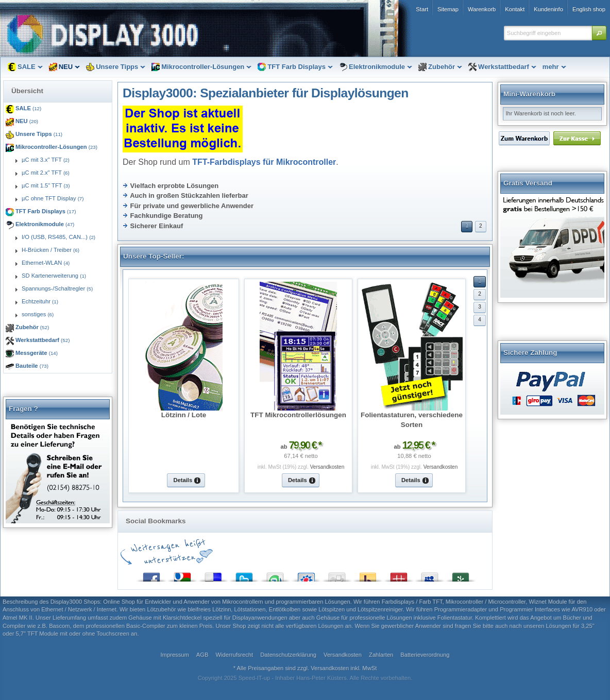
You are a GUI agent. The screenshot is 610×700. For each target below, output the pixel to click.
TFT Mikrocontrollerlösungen (298, 415)
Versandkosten (327, 467)
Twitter (244, 575)
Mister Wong (399, 575)
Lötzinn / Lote (184, 415)
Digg (337, 575)
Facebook (151, 575)
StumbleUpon (275, 575)
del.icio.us (213, 575)
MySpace (430, 575)
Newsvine (461, 575)
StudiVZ (306, 575)
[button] (599, 33)
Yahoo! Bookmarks (368, 575)
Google (182, 575)
